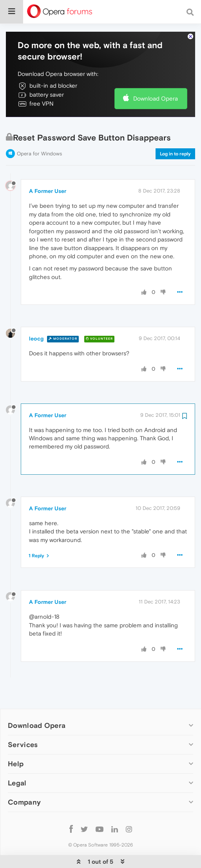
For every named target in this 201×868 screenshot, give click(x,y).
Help (16, 740)
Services (23, 721)
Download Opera (156, 75)
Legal (17, 759)
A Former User (48, 167)
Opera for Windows (39, 130)
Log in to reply (175, 130)
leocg (36, 315)
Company (24, 778)
